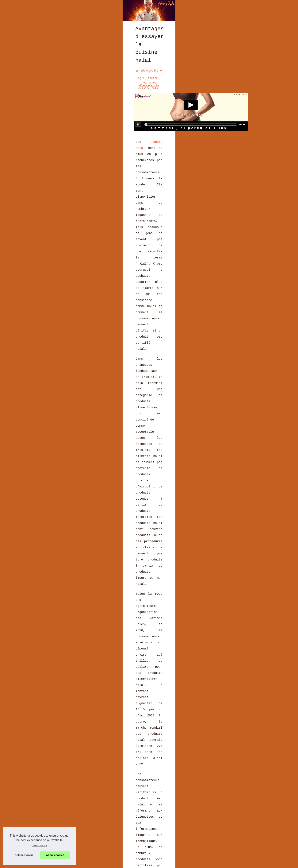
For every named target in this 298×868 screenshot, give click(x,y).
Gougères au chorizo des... (232, 175)
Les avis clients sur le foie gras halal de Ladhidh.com (105, 803)
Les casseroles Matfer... (230, 183)
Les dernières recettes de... (229, 107)
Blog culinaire (78, 128)
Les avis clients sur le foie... (230, 147)
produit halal (56, 182)
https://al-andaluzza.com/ (60, 394)
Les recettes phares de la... (229, 204)
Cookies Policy (118, 864)
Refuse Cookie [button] (24, 855)
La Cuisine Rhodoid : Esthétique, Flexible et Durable (69, 758)
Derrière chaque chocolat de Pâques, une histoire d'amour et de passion (118, 832)
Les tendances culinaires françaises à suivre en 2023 (103, 839)
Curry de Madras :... (227, 138)
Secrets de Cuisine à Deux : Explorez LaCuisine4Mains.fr (106, 819)
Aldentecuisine (50, 128)
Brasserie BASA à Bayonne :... (230, 128)
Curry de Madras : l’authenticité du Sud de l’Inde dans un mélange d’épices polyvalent (114, 796)
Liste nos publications (89, 864)
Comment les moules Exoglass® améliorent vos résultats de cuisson (113, 845)
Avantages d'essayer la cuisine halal (124, 128)
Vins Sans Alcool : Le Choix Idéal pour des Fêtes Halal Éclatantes (114, 852)
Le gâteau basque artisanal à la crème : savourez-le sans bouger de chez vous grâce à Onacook (172, 760)
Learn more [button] (40, 845)
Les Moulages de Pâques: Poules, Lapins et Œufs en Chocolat (108, 826)
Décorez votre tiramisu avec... (229, 193)
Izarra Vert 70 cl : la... (231, 157)
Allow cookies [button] (55, 855)
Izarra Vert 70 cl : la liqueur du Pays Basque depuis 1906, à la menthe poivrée (118, 811)
